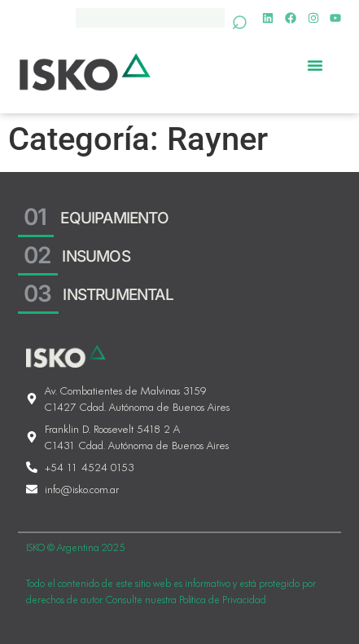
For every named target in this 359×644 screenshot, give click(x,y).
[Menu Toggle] (315, 64)
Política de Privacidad (223, 601)
